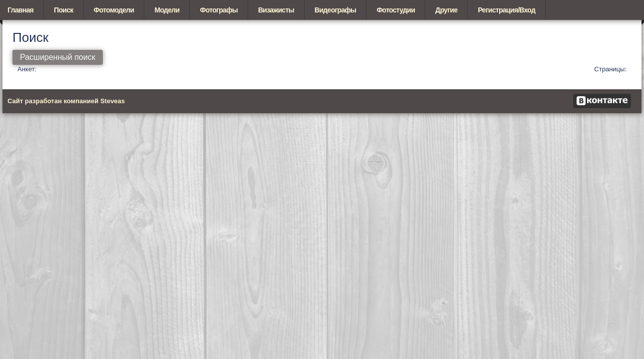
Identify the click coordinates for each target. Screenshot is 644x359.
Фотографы (218, 10)
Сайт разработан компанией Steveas (66, 101)
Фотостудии (396, 10)
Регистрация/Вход (506, 10)
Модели (167, 10)
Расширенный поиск (58, 57)
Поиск (64, 10)
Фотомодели (114, 10)
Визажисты (276, 10)
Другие (446, 10)
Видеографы (335, 10)
